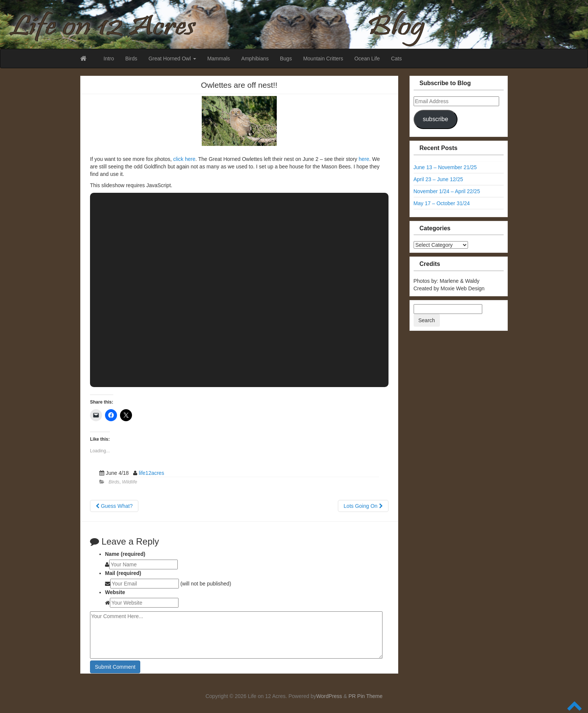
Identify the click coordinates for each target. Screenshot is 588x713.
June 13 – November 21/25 (445, 167)
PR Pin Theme (365, 696)
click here (184, 159)
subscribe (435, 119)
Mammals (219, 59)
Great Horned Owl (172, 59)
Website (115, 592)
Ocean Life (367, 59)
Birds (131, 59)
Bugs (286, 59)
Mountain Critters (323, 59)
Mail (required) (123, 573)
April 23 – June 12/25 (438, 179)
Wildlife (129, 482)
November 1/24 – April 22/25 (447, 191)
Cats (397, 59)
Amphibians (255, 59)
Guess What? (114, 506)
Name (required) (125, 554)
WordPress (329, 696)
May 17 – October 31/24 (442, 203)
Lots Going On (363, 506)
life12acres (151, 473)
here (364, 159)
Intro (109, 59)
